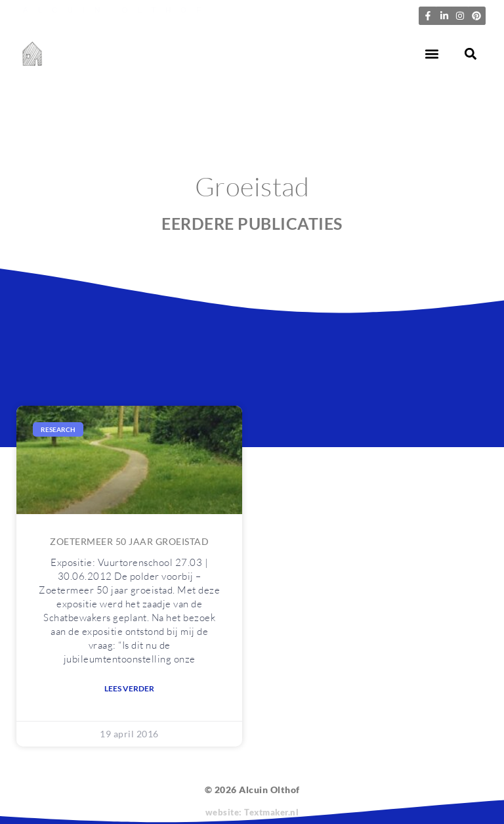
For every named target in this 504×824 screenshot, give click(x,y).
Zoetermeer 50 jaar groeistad (129, 541)
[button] (432, 54)
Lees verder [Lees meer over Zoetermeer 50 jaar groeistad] (129, 688)
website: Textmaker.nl (252, 812)
